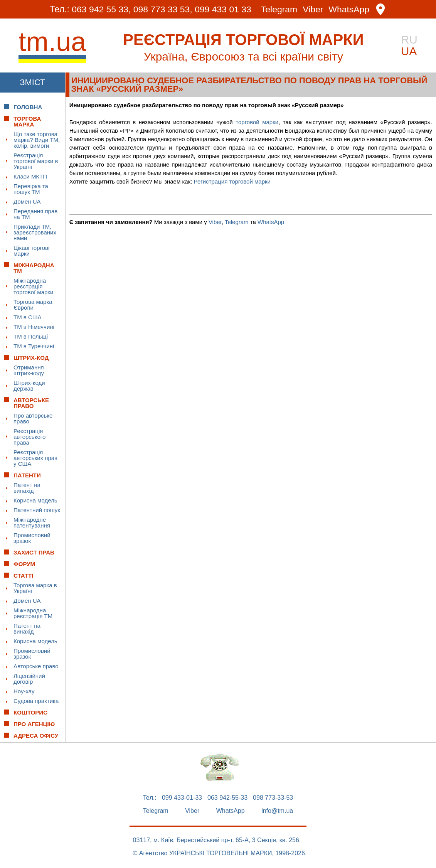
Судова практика (36, 701)
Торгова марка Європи (33, 305)
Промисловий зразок (32, 538)
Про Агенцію (34, 724)
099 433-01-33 (182, 798)
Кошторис (30, 712)
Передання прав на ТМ (35, 214)
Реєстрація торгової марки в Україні (36, 161)
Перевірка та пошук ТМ (31, 189)
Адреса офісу (36, 736)
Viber (313, 9)
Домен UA (27, 201)
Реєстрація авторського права (29, 437)
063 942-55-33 (227, 798)
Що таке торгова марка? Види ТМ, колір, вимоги (37, 140)
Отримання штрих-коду (29, 370)
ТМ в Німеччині (34, 327)
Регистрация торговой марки (232, 181)
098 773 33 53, (162, 9)
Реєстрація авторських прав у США (35, 458)
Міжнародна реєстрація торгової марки (33, 286)
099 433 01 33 (223, 9)
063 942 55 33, (101, 9)
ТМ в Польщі (31, 336)
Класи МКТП (30, 176)
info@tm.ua (277, 811)
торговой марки (257, 122)
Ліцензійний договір (29, 679)
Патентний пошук (37, 510)
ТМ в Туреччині (34, 346)
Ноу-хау (24, 691)
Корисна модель (35, 500)
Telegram (279, 9)
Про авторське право (33, 418)
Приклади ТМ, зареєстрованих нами (35, 232)
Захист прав (34, 552)
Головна (28, 107)
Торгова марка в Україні (35, 588)
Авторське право (36, 666)
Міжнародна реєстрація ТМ (33, 613)
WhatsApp (349, 9)
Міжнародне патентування (32, 522)
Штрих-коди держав (29, 386)
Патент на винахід (27, 488)
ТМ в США (28, 317)
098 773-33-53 (273, 798)
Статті (23, 576)
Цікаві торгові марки (31, 251)
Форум (24, 564)
